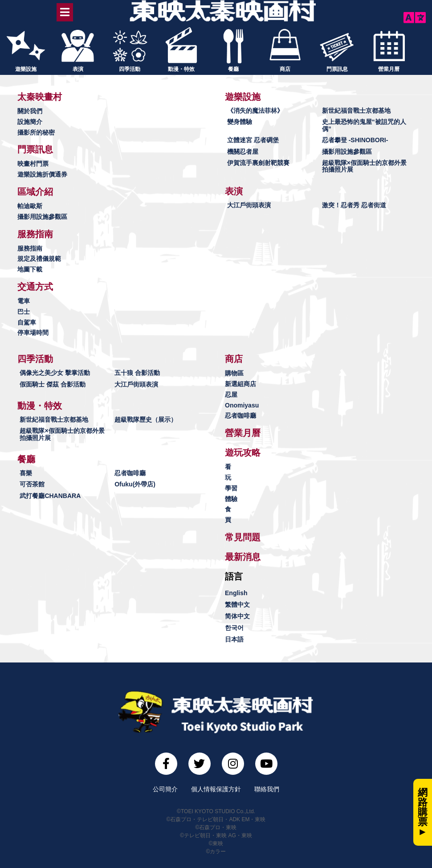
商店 (285, 69)
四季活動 (130, 69)
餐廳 (233, 69)
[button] (40, 96)
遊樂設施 (26, 69)
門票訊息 (337, 69)
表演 (78, 69)
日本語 (234, 639)
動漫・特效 (181, 69)
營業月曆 (389, 69)
